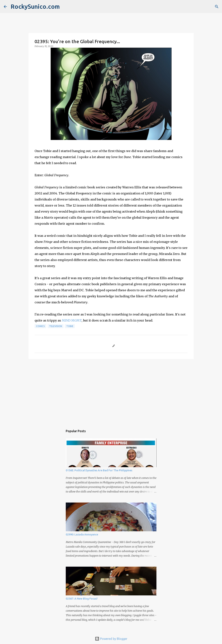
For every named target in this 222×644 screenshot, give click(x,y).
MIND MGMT (72, 320)
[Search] (217, 7)
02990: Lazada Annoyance (82, 534)
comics (40, 326)
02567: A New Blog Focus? (82, 599)
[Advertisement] (111, 391)
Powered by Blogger (111, 639)
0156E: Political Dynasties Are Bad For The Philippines (99, 470)
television (56, 326)
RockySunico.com (35, 6)
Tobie (70, 326)
